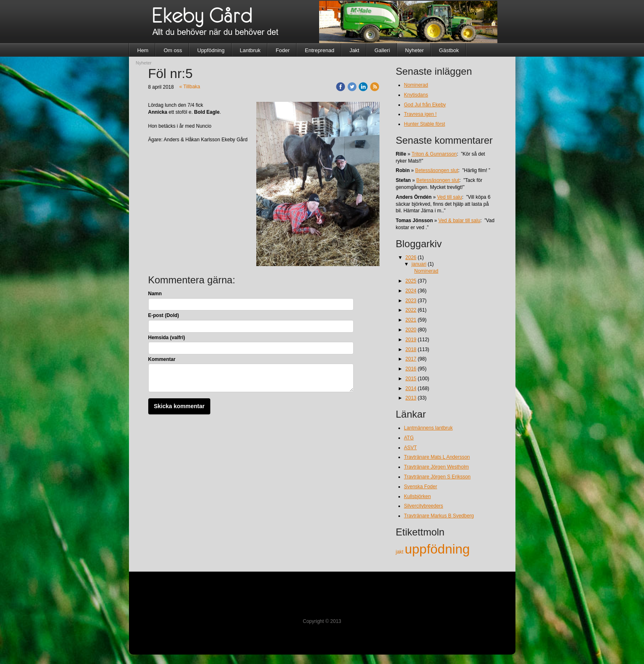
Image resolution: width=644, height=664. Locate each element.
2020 (411, 330)
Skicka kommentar (179, 406)
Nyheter (414, 50)
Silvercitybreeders (424, 506)
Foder (283, 50)
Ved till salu (450, 197)
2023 (411, 301)
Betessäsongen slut (437, 170)
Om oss (173, 50)
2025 (411, 281)
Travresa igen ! (421, 114)
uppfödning (437, 549)
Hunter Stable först (425, 124)
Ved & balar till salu (459, 221)
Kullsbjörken (417, 496)
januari (419, 264)
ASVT (411, 448)
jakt (400, 552)
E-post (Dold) (164, 315)
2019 (411, 340)
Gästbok (449, 50)
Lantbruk (250, 50)
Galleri (382, 50)
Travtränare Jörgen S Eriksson (437, 477)
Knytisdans (416, 95)
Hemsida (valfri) (167, 338)
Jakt (354, 50)
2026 (411, 257)
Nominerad (416, 85)
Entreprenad (320, 50)
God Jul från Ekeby (425, 105)
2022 (411, 310)
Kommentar (162, 359)
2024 (411, 291)
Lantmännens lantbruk (429, 428)
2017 (411, 359)
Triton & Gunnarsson (434, 154)
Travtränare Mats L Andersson (437, 457)
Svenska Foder (421, 487)
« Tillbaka (190, 87)
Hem (143, 50)
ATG (409, 438)
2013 (411, 398)
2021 (411, 320)
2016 (411, 369)
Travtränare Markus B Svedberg (439, 516)
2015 (411, 379)
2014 (411, 388)
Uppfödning (211, 50)
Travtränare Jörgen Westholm (437, 467)
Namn (155, 294)
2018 (411, 349)
